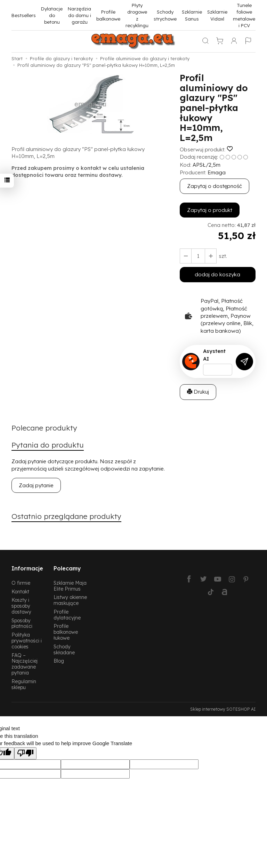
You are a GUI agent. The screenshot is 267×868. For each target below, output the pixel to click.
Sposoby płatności (22, 623)
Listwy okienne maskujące (70, 600)
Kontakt (20, 591)
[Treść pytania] (218, 370)
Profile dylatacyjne (67, 615)
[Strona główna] (133, 41)
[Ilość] (198, 256)
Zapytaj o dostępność (215, 186)
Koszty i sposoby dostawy (21, 606)
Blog (59, 661)
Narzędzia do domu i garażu (79, 15)
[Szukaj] (205, 41)
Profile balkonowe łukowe (66, 632)
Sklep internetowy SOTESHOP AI (223, 709)
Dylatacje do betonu (52, 15)
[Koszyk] (220, 41)
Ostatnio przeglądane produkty (66, 516)
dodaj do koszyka (217, 274)
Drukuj (198, 392)
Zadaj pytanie (36, 485)
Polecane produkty (44, 428)
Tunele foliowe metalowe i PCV (244, 15)
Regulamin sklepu (24, 684)
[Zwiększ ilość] (186, 256)
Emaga (217, 172)
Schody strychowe (165, 15)
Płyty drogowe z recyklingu (137, 15)
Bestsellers (24, 15)
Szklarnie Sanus (192, 15)
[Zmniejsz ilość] (211, 256)
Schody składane (64, 649)
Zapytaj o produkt (210, 210)
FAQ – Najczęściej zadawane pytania (25, 664)
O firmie (21, 583)
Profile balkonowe (108, 15)
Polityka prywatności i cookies (27, 641)
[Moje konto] (234, 41)
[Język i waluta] (248, 41)
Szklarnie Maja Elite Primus (70, 586)
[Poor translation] (25, 753)
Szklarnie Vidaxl (217, 15)
